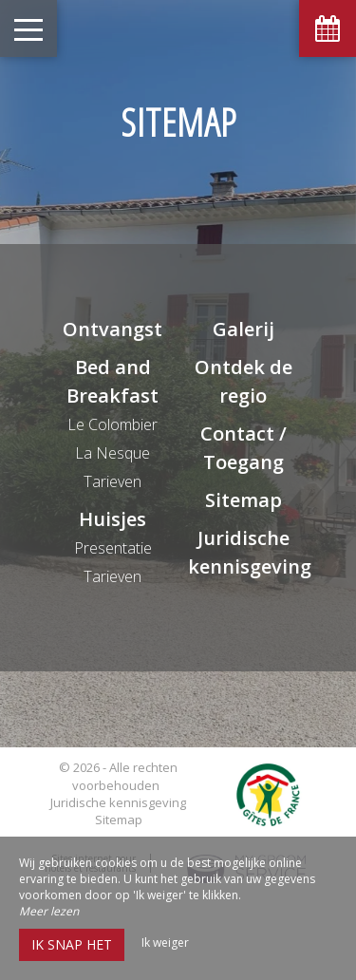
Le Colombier (112, 424)
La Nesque (112, 453)
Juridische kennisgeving (118, 802)
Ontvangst (112, 329)
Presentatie (113, 548)
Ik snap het (72, 944)
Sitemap (244, 500)
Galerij (244, 329)
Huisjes (112, 519)
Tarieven (112, 481)
